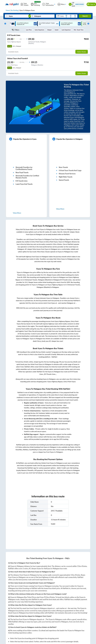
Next (88, 24)
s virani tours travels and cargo (70, 170)
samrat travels (64, 180)
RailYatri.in (67, 588)
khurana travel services (67, 174)
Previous (5, 24)
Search (85, 16)
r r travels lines (22, 181)
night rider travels (66, 177)
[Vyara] (17, 16)
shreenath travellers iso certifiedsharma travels (24, 168)
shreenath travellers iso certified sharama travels (27, 177)
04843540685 (80, 4)
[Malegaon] (42, 16)
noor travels (63, 167)
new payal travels (22, 172)
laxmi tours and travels (24, 184)
